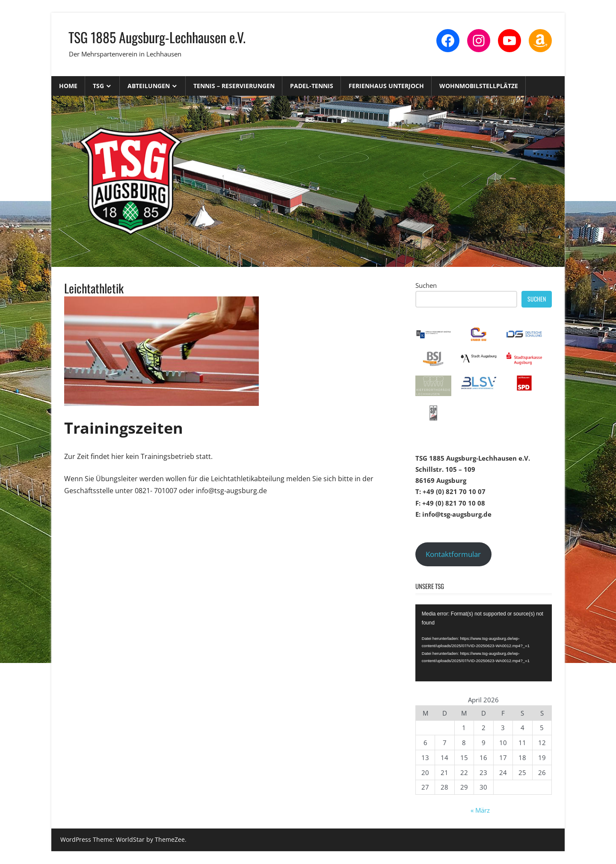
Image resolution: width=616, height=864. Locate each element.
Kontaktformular (453, 554)
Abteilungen (149, 86)
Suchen (426, 285)
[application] (484, 643)
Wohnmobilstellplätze (479, 86)
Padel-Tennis (312, 86)
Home (68, 86)
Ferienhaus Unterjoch (386, 86)
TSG (98, 86)
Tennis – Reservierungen (234, 86)
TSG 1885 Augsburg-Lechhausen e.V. (157, 37)
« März (480, 810)
